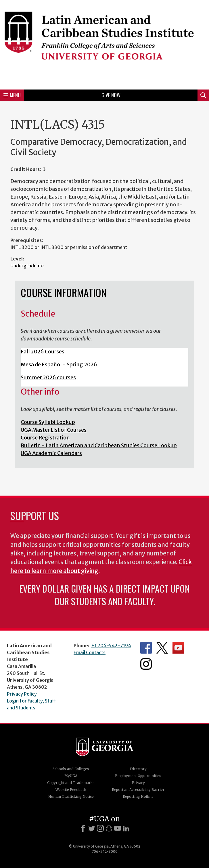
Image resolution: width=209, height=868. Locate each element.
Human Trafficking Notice (71, 796)
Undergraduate (27, 266)
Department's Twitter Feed (162, 648)
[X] (92, 828)
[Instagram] (100, 828)
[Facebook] (83, 828)
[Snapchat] (109, 828)
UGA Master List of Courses (54, 430)
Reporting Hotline (138, 796)
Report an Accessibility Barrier (138, 790)
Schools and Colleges (71, 769)
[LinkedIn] (126, 828)
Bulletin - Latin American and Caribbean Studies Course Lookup (99, 445)
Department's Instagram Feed (146, 664)
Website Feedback (71, 790)
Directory (138, 769)
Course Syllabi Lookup (48, 422)
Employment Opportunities (138, 776)
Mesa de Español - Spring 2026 (59, 364)
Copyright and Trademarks (71, 783)
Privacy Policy (22, 694)
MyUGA (71, 776)
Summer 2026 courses (48, 377)
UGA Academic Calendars (51, 453)
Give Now (111, 95)
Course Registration (45, 438)
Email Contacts (90, 652)
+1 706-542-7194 (111, 646)
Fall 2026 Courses (43, 352)
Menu (12, 95)
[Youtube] (118, 828)
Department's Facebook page (146, 648)
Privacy (138, 783)
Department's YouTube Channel (178, 648)
